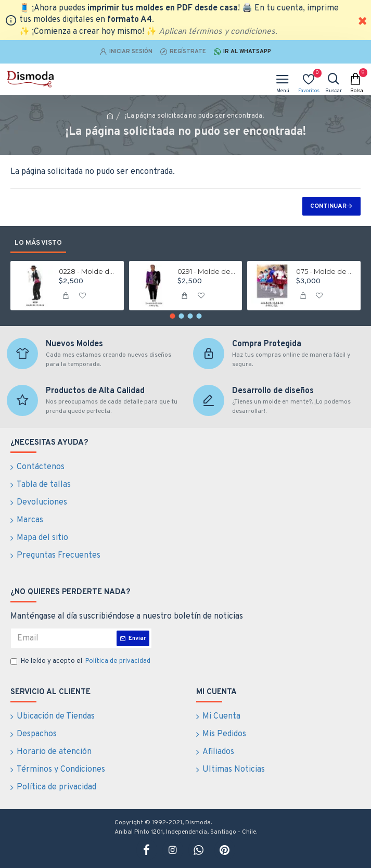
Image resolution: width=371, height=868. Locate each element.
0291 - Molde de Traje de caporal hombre (207, 271)
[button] (172, 316)
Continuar (328, 206)
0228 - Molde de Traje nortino (88, 271)
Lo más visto (38, 243)
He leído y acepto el (81, 662)
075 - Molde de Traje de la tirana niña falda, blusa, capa (325, 271)
